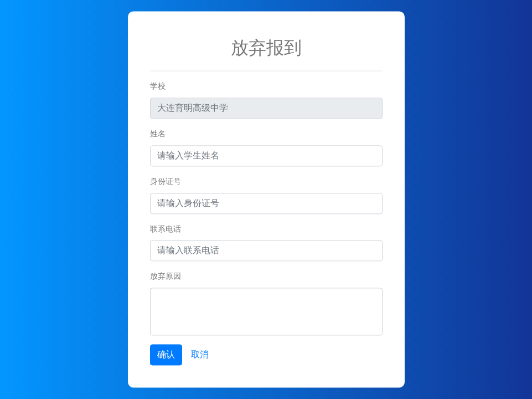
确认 (166, 355)
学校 (158, 86)
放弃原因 (166, 277)
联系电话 (166, 229)
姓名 (158, 134)
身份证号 (166, 181)
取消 (200, 355)
